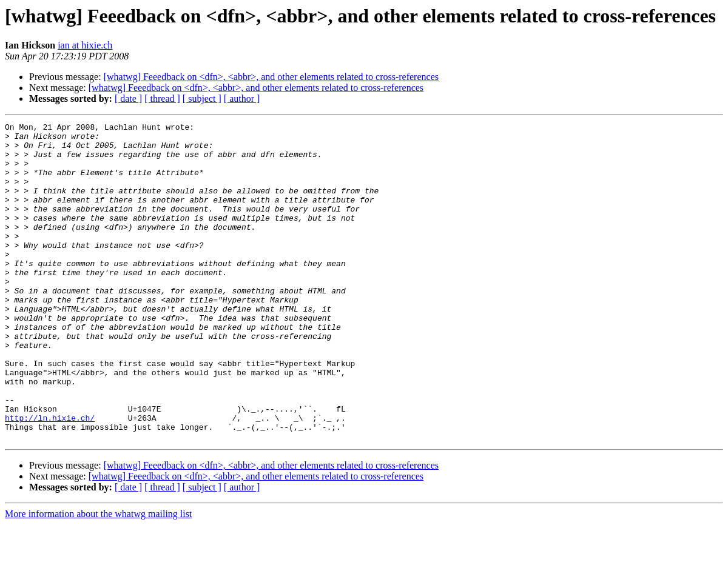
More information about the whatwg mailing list (98, 577)
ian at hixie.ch (85, 45)
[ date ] (128, 99)
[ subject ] (202, 99)
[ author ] (242, 99)
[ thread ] (162, 99)
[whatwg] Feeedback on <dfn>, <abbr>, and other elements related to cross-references (271, 77)
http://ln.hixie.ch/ (50, 478)
